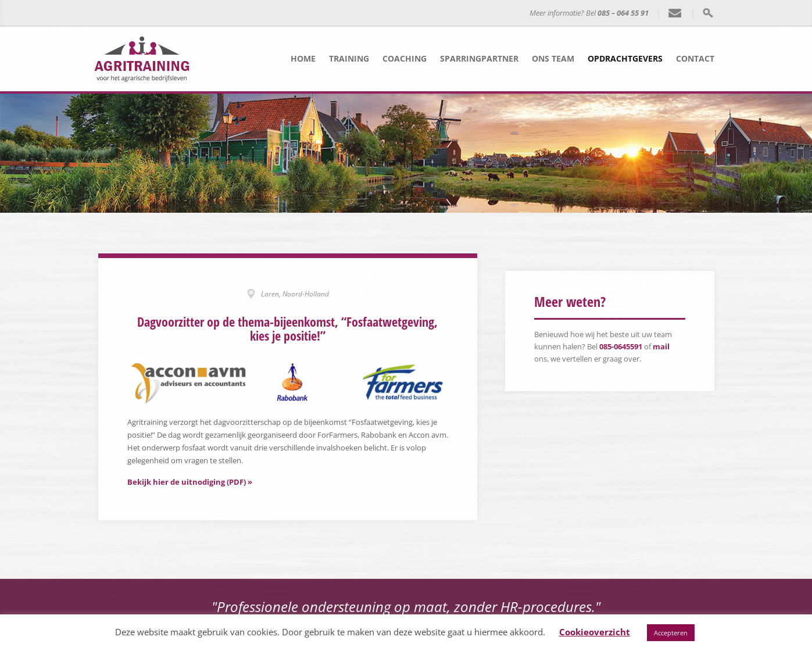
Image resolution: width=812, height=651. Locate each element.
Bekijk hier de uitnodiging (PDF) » (190, 481)
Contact (695, 58)
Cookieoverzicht (595, 632)
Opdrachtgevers (625, 58)
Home (303, 58)
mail (661, 346)
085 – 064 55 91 (623, 13)
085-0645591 (621, 346)
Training (349, 58)
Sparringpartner (479, 58)
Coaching (405, 58)
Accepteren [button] (671, 633)
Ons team (553, 58)
